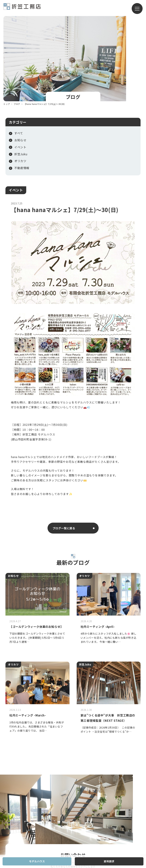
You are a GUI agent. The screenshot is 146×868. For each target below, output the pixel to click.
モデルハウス (37, 861)
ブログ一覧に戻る (64, 447)
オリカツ (20, 80)
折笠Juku (21, 73)
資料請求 (109, 861)
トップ (7, 23)
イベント (16, 109)
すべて (19, 52)
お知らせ (20, 59)
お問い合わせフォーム (67, 747)
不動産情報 (22, 87)
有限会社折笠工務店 (22, 8)
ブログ (17, 23)
